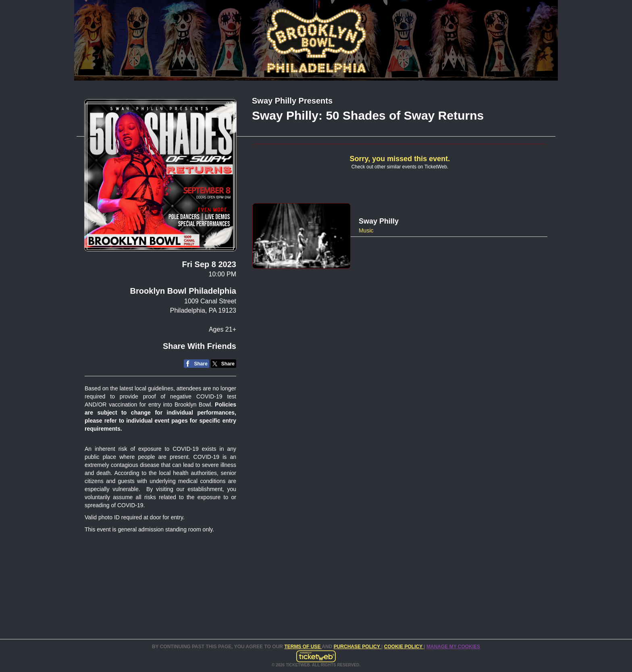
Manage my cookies (453, 647)
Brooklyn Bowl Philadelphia (183, 291)
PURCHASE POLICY (358, 647)
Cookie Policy (404, 647)
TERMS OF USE (303, 647)
